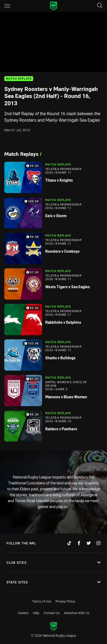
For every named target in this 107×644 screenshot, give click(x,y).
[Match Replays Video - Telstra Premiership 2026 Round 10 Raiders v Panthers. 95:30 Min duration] (53, 426)
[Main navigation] (7, 6)
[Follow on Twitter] (89, 543)
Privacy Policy (65, 601)
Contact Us (52, 613)
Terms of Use (42, 601)
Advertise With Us (77, 613)
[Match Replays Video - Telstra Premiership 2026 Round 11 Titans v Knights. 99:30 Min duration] (53, 177)
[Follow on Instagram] (98, 543)
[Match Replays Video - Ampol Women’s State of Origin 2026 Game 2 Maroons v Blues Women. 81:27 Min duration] (53, 390)
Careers (23, 613)
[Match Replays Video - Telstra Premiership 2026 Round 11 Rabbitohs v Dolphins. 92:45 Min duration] (53, 319)
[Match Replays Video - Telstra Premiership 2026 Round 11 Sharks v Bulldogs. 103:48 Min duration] (53, 355)
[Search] (100, 6)
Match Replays (19, 79)
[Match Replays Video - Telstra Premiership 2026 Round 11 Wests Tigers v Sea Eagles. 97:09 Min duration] (53, 284)
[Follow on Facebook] (79, 543)
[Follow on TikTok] (69, 543)
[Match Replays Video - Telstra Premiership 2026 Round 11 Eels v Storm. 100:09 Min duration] (53, 213)
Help (36, 613)
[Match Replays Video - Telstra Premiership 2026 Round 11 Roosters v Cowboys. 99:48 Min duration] (53, 248)
